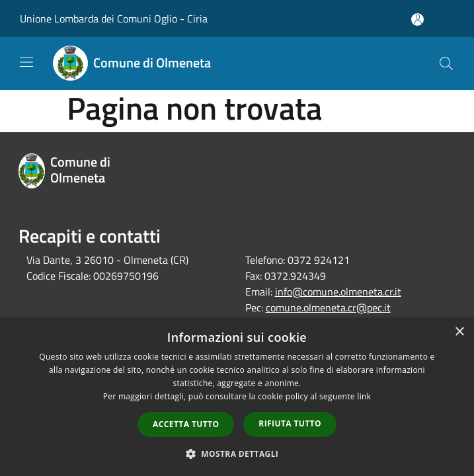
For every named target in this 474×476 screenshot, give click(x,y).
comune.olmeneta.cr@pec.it (328, 307)
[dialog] (237, 397)
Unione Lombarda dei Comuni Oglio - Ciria (114, 19)
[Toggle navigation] (26, 62)
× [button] (459, 332)
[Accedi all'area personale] (417, 20)
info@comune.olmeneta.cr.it (338, 292)
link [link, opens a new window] (364, 396)
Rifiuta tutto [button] (290, 423)
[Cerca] (446, 63)
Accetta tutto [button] (186, 424)
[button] (237, 454)
